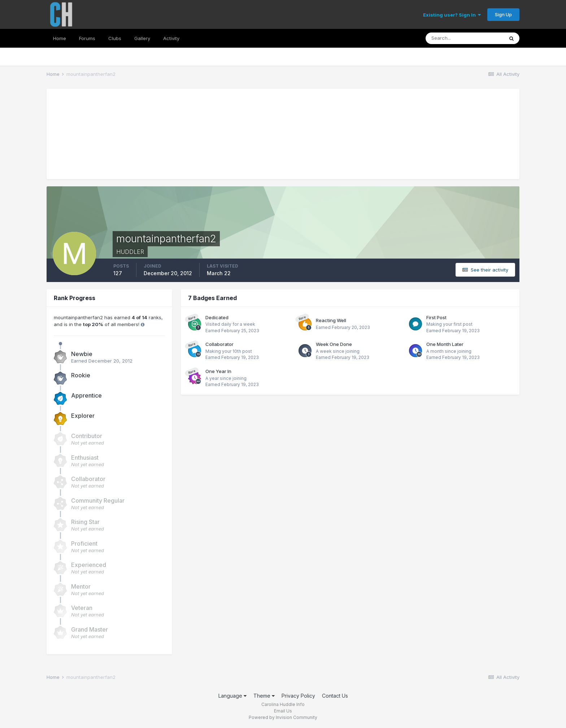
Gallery (142, 38)
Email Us (283, 711)
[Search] (465, 38)
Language (232, 696)
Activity (171, 38)
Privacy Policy (298, 696)
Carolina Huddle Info (283, 704)
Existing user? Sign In (452, 15)
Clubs (115, 38)
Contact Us (335, 696)
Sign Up (503, 14)
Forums (87, 38)
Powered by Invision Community (283, 717)
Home (60, 38)
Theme (264, 696)
